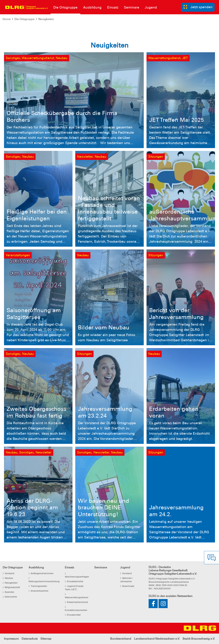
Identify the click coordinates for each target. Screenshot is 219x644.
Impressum (11, 639)
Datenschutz (30, 639)
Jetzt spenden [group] (198, 7)
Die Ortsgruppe (24, 19)
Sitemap (46, 639)
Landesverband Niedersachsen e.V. (157, 639)
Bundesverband (121, 639)
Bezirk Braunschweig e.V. (199, 639)
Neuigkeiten (46, 19)
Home (7, 19)
